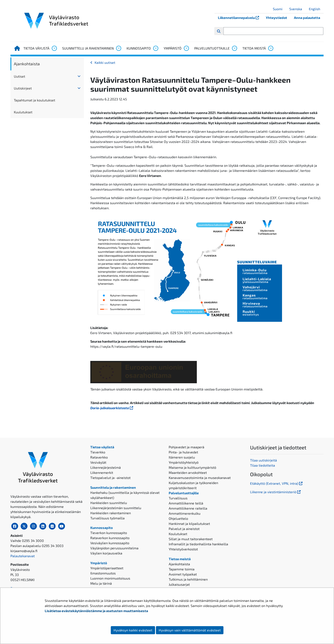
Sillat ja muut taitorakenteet (191, 539)
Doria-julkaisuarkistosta (112, 408)
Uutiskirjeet (23, 88)
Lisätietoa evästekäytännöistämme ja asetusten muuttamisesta (96, 611)
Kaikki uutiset (105, 62)
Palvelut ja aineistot (184, 529)
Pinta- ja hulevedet (183, 452)
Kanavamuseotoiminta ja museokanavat (200, 478)
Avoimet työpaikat (183, 574)
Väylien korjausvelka (106, 553)
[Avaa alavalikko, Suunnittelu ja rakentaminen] (118, 48)
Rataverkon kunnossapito (110, 538)
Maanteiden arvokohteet (188, 472)
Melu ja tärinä (101, 583)
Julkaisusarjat (179, 584)
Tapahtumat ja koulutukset (35, 100)
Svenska (297, 9)
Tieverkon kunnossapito (109, 533)
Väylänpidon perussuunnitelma (114, 548)
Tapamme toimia (182, 569)
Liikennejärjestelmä (106, 467)
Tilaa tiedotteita (263, 465)
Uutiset (19, 76)
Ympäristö (173, 48)
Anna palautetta (307, 18)
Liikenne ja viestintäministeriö (276, 492)
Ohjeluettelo (178, 518)
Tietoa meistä (254, 48)
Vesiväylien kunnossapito (110, 543)
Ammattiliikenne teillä (186, 503)
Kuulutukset (23, 112)
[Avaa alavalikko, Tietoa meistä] (271, 48)
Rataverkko (99, 457)
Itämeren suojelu (182, 457)
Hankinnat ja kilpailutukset (189, 524)
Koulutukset (178, 534)
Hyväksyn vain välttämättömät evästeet (190, 630)
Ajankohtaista (27, 64)
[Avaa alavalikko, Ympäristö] (186, 48)
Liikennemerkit (102, 472)
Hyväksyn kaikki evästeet (133, 630)
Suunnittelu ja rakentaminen (88, 48)
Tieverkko (98, 452)
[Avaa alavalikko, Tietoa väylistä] (54, 48)
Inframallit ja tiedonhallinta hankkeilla (198, 544)
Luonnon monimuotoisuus (110, 578)
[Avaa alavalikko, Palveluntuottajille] (234, 48)
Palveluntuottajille (212, 48)
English (316, 9)
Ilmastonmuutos (103, 573)
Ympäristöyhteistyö (184, 462)
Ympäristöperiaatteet (107, 568)
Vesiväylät (98, 462)
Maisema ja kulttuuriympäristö (192, 467)
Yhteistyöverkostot (183, 549)
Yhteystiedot (276, 18)
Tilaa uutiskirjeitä (263, 460)
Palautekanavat (23, 556)
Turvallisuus (178, 498)
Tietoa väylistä (36, 48)
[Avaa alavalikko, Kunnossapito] (155, 48)
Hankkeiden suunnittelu (109, 503)
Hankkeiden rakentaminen (111, 513)
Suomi (279, 9)
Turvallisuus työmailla (107, 518)
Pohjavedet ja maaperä (186, 447)
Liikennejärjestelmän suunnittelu (116, 508)
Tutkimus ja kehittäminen (188, 579)
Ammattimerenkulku (185, 513)
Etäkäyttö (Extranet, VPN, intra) (277, 483)
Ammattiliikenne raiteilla (188, 508)
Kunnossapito (139, 48)
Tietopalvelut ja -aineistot (110, 478)
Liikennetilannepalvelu (240, 18)
